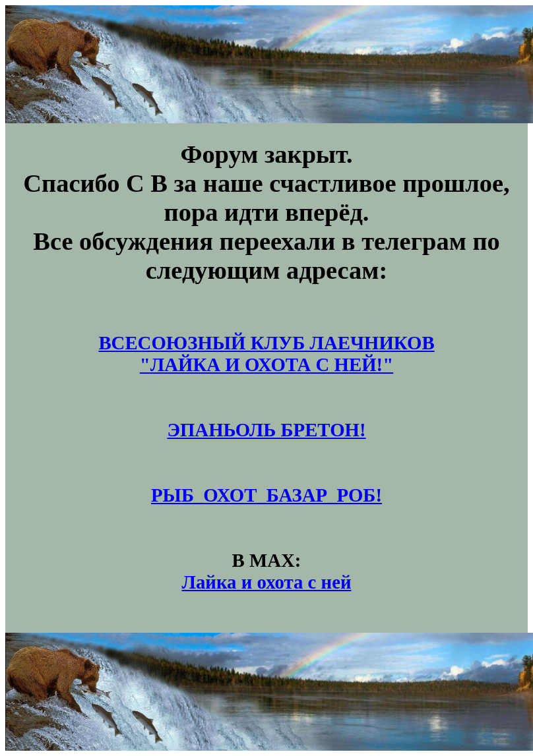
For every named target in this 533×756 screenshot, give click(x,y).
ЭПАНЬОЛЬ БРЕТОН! (266, 430)
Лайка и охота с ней (266, 582)
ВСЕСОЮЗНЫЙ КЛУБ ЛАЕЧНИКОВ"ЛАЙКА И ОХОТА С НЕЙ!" (266, 354)
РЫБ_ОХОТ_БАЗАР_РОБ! (266, 495)
